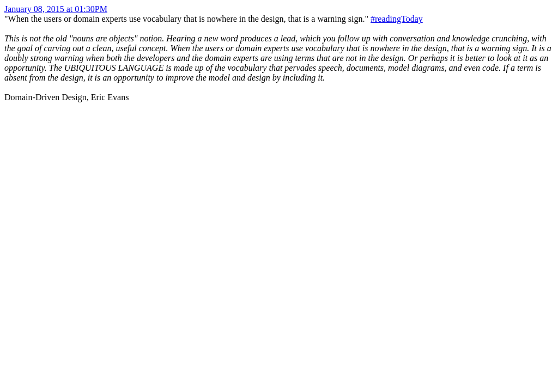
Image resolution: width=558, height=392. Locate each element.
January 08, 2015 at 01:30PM (56, 9)
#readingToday (397, 19)
